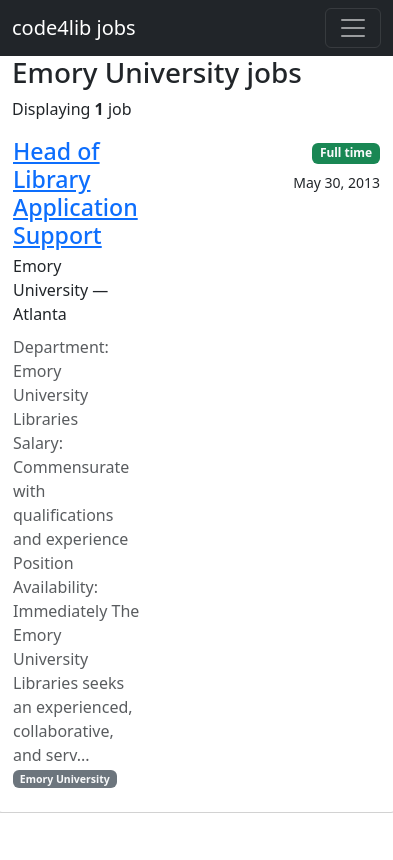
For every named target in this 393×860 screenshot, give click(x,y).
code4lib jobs (74, 27)
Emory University (65, 779)
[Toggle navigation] (353, 28)
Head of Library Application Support (75, 192)
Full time (346, 152)
